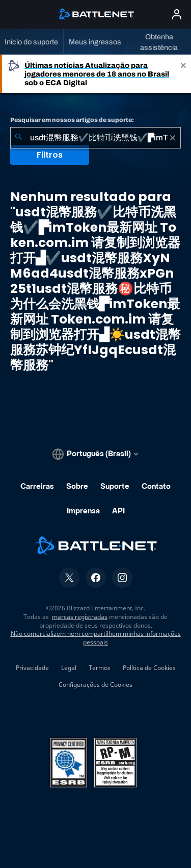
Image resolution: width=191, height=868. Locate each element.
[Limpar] (173, 138)
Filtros (50, 155)
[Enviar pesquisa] (18, 138)
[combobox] (95, 138)
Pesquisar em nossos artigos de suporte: (72, 120)
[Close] (183, 74)
